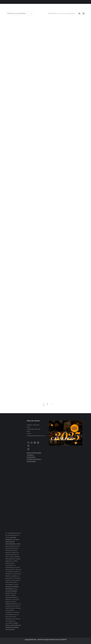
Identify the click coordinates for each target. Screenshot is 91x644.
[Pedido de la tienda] (19, 13)
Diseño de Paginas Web (45, 640)
